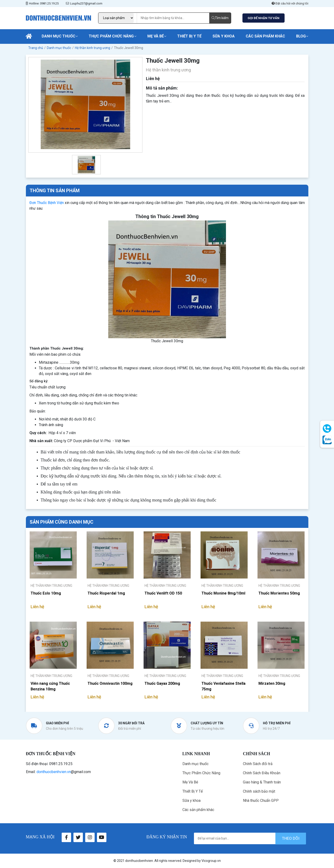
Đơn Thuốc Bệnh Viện (47, 203)
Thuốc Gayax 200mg (162, 683)
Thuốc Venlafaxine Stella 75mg (223, 686)
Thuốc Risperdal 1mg (106, 593)
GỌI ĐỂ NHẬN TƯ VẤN (264, 18)
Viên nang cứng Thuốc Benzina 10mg (50, 686)
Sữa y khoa (224, 36)
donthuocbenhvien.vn (54, 772)
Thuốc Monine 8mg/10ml (223, 593)
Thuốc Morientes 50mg (279, 593)
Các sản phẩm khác (265, 36)
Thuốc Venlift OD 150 (163, 593)
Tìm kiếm (220, 18)
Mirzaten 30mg (272, 683)
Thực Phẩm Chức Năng (111, 36)
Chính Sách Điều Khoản (262, 773)
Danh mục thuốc (58, 36)
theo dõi (291, 838)
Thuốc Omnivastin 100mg (110, 683)
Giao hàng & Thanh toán (262, 782)
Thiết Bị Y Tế (189, 36)
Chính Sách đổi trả (258, 764)
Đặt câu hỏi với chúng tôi (290, 3)
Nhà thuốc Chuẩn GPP (261, 801)
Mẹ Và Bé (156, 36)
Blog (301, 36)
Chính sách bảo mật (259, 791)
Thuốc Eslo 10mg (46, 593)
